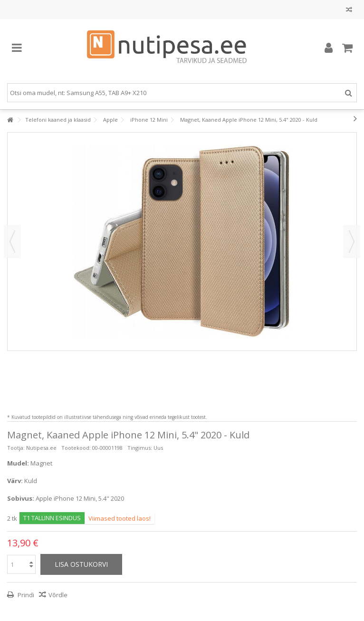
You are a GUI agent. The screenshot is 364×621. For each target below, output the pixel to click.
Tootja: (16, 448)
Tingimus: (140, 448)
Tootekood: (76, 448)
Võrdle (58, 595)
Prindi (25, 595)
